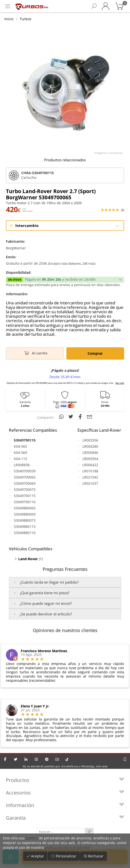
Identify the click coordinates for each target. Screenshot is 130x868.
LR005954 (90, 459)
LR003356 (90, 440)
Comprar (95, 353)
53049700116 (25, 502)
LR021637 (90, 483)
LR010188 (90, 471)
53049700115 (25, 496)
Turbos (26, 19)
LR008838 (22, 465)
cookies (32, 838)
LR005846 (90, 452)
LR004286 (90, 446)
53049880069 (25, 514)
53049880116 (25, 533)
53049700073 (25, 489)
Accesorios (65, 793)
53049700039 (25, 471)
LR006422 (90, 465)
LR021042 (90, 477)
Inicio (9, 19)
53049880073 (25, 520)
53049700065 (25, 477)
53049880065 (25, 508)
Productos (65, 780)
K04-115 (20, 459)
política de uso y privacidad (68, 847)
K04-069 (20, 452)
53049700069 (25, 483)
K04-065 (20, 446)
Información (65, 805)
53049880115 (25, 526)
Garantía (65, 818)
